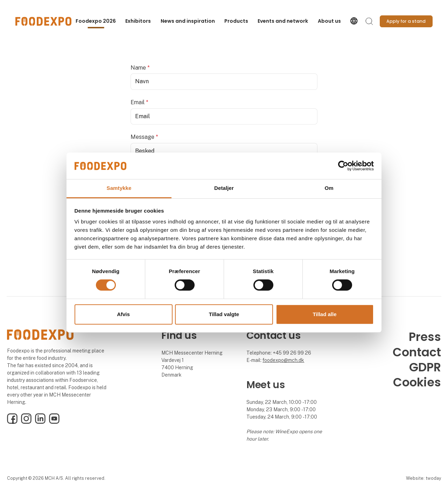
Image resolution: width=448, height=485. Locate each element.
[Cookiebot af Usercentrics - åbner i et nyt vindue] (343, 166)
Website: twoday (423, 478)
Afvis (123, 314)
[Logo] (43, 21)
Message (144, 137)
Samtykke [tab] (119, 188)
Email (139, 102)
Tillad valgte (224, 314)
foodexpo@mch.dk (283, 360)
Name (140, 68)
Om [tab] (329, 188)
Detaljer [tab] (224, 188)
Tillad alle (324, 314)
